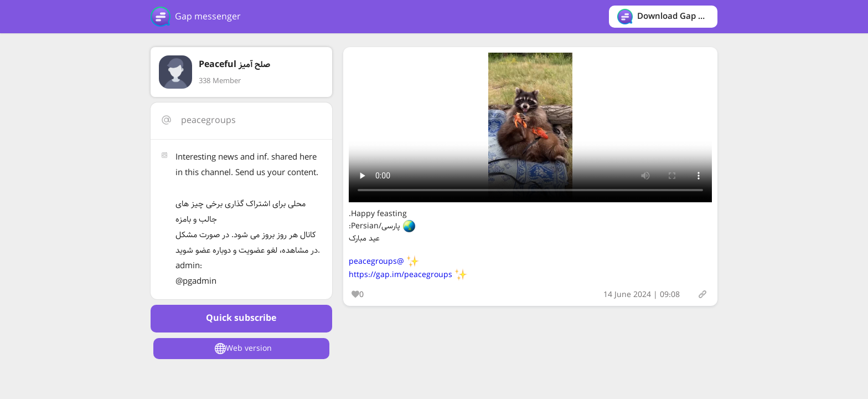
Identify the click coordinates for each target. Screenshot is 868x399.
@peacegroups (376, 262)
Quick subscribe (241, 318)
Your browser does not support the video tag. (530, 127)
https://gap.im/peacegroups (401, 275)
